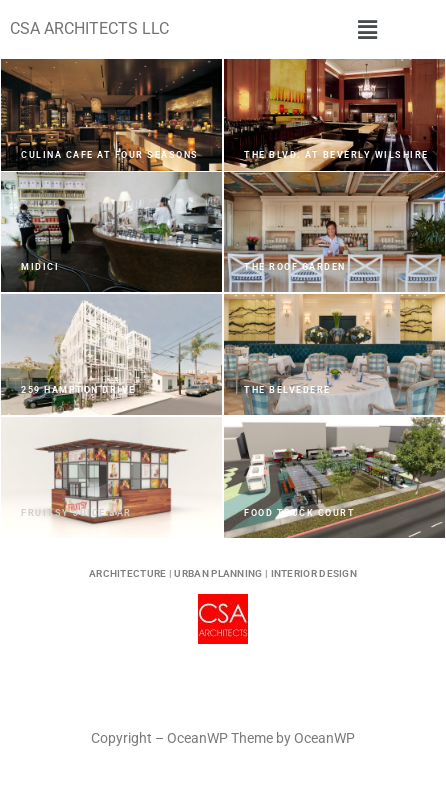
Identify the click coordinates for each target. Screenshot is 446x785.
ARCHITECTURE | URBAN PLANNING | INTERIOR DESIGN (223, 573)
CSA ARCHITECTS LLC (89, 28)
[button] (368, 29)
